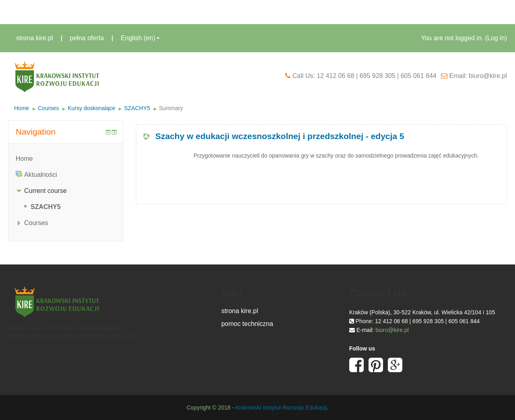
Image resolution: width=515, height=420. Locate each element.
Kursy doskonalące (91, 108)
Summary (171, 108)
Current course (45, 191)
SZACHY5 (137, 108)
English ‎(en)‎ (140, 38)
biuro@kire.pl (392, 330)
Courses (48, 108)
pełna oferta (87, 38)
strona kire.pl (35, 38)
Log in (496, 38)
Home (22, 108)
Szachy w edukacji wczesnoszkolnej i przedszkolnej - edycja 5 (280, 136)
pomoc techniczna (247, 324)
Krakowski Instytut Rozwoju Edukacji (281, 408)
